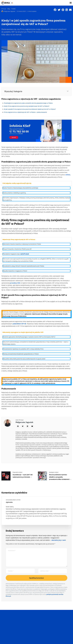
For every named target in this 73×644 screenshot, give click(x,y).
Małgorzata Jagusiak (8, 11)
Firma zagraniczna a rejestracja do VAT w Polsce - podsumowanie (25, 112)
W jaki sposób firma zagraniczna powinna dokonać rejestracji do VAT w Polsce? (30, 109)
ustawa (68, 175)
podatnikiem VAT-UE (19, 324)
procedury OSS (15, 283)
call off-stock (24, 254)
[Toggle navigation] (71, 3)
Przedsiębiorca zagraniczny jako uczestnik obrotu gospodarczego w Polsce (28, 103)
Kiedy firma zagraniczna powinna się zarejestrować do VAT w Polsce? (27, 106)
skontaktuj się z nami (59, 540)
